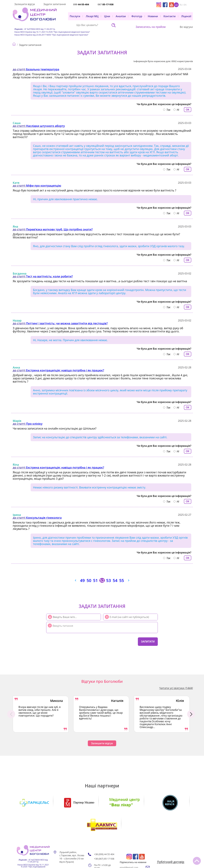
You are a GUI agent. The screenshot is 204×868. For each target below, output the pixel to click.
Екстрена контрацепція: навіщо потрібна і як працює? (65, 370)
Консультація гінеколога (44, 518)
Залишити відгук (25, 4)
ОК (188, 110)
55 (122, 580)
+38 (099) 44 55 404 (104, 832)
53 (109, 580)
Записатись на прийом (151, 27)
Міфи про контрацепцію (44, 186)
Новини (153, 16)
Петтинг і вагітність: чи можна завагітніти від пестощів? (67, 323)
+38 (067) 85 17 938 (104, 836)
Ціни (107, 16)
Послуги (75, 16)
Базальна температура (43, 69)
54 (115, 580)
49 (82, 580)
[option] (41, 714)
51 (95, 580)
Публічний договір (171, 840)
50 (89, 580)
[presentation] (66, 641)
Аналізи (121, 16)
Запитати (148, 642)
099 (81, 4)
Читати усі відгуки (176, 688)
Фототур (137, 16)
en (185, 5)
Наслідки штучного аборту (46, 126)
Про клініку (34, 424)
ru (181, 5)
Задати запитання (55, 4)
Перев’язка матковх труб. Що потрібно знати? (59, 229)
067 (106, 4)
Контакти (170, 16)
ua (176, 5)
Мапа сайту (69, 848)
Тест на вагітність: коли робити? (49, 276)
